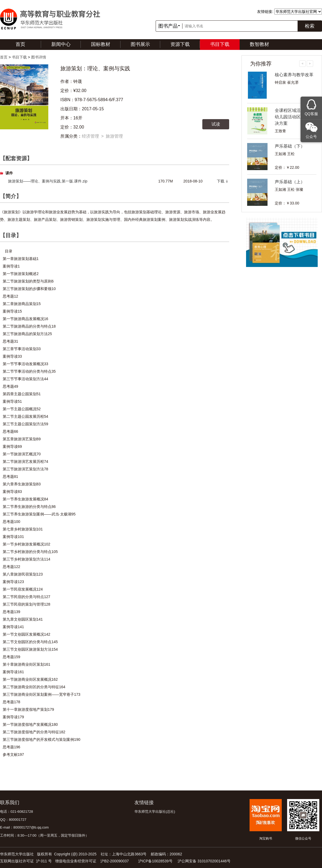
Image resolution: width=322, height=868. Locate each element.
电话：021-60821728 (17, 812)
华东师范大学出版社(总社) (155, 812)
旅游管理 (114, 136)
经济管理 (90, 136)
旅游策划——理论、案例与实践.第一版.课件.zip (48, 181)
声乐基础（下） (290, 146)
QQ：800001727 (13, 820)
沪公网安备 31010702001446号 (204, 861)
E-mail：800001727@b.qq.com (24, 827)
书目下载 (220, 44)
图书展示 (140, 44)
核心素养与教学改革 (294, 75)
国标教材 (101, 44)
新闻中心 (61, 44)
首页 (20, 44)
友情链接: (265, 12)
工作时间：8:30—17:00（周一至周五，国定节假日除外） (44, 835)
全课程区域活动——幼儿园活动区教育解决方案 (294, 117)
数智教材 (259, 44)
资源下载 (180, 44)
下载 (221, 181)
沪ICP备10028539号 (155, 861)
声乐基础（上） (290, 182)
